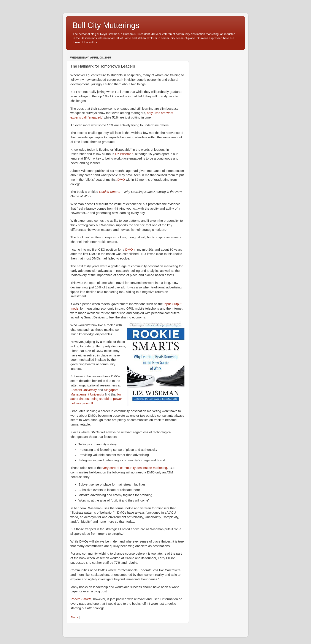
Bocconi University (84, 390)
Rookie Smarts (110, 192)
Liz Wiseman (124, 154)
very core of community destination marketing (135, 468)
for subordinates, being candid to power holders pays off (96, 399)
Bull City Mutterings (106, 25)
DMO (121, 180)
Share (74, 617)
